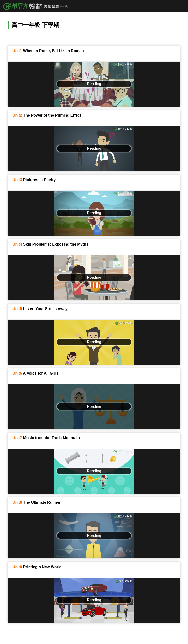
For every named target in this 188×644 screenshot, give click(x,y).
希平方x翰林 (37, 6)
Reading (94, 84)
